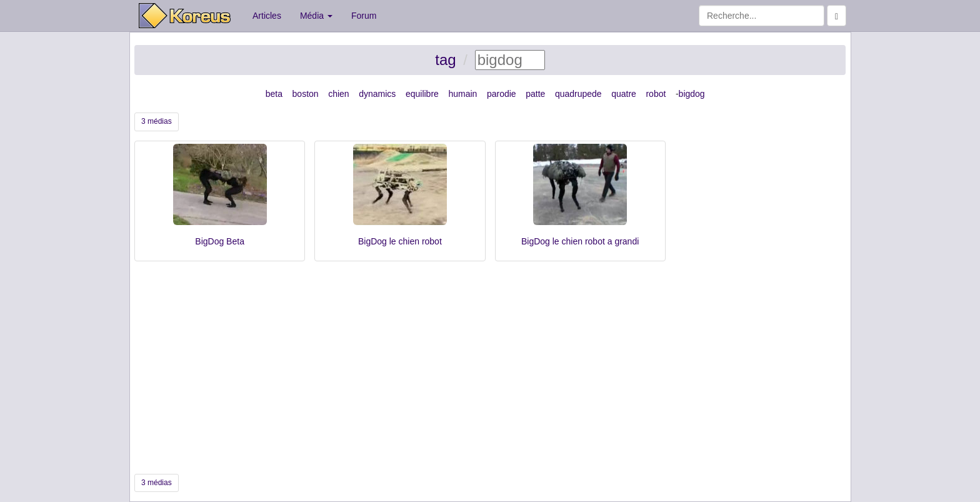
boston (306, 94)
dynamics (377, 94)
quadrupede (578, 94)
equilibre (422, 94)
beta (274, 94)
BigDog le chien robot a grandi (580, 241)
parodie (502, 94)
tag (445, 60)
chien (338, 94)
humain (462, 94)
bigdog (692, 94)
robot (656, 94)
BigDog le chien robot (400, 241)
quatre (624, 94)
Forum (364, 16)
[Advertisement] (490, 368)
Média (316, 16)
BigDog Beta (220, 241)
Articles (267, 16)
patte (535, 94)
